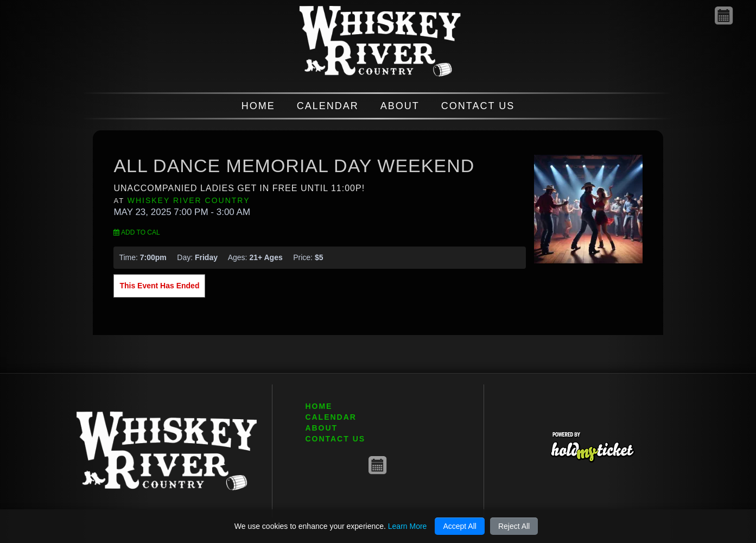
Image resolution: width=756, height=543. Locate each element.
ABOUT (400, 106)
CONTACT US (478, 106)
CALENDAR (328, 106)
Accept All (459, 526)
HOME (258, 106)
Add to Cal (136, 232)
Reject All (514, 526)
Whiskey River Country (189, 200)
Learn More (408, 526)
